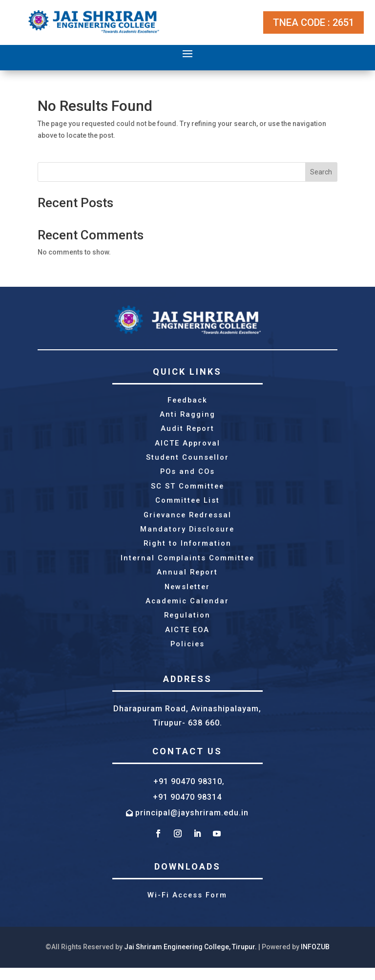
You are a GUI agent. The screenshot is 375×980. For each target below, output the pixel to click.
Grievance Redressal (187, 520)
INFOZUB (315, 959)
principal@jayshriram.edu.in (192, 824)
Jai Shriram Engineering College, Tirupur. (190, 959)
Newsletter (187, 596)
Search (321, 172)
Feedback (187, 401)
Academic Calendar (187, 610)
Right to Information (187, 551)
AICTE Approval (187, 446)
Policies (187, 655)
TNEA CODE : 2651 (313, 22)
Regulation (187, 625)
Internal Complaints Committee (187, 565)
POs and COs (187, 475)
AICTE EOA (187, 640)
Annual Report (187, 580)
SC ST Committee (187, 490)
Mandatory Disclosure (187, 535)
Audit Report (187, 430)
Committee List (187, 505)
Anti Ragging (187, 415)
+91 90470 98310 (188, 793)
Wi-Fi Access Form (187, 907)
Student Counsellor (187, 460)
